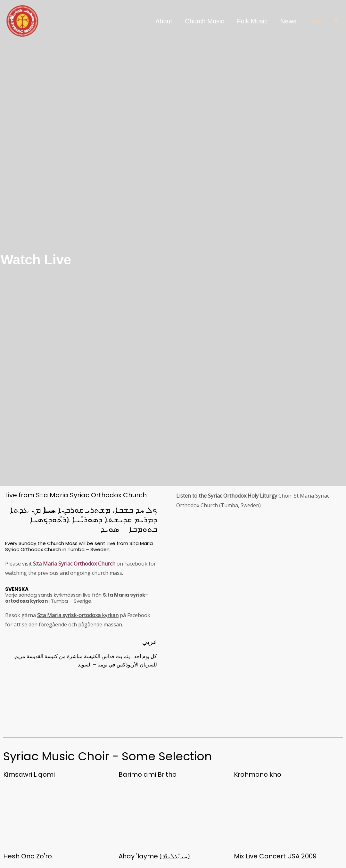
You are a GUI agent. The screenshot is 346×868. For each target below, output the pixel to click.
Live (315, 21)
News (288, 21)
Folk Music (252, 21)
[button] (337, 21)
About (164, 21)
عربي (150, 642)
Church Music (204, 21)
